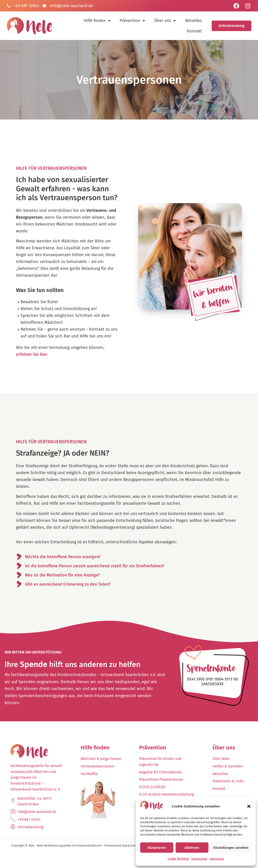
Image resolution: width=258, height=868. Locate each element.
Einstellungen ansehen (231, 848)
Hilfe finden (97, 21)
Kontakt (194, 31)
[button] (249, 806)
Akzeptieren (157, 848)
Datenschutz (199, 859)
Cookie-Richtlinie (178, 859)
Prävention (132, 21)
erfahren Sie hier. (32, 366)
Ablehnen (192, 848)
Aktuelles (193, 21)
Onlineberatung (232, 26)
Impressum (217, 859)
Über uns (165, 21)
